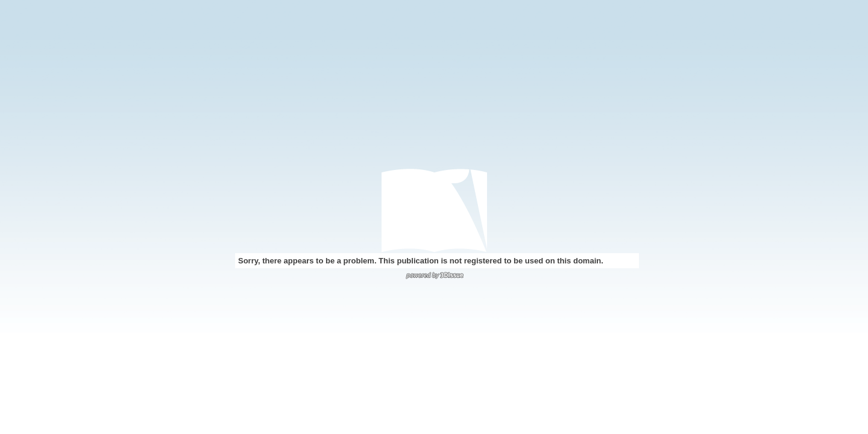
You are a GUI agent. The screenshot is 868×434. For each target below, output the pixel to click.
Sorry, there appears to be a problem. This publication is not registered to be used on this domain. (421, 261)
